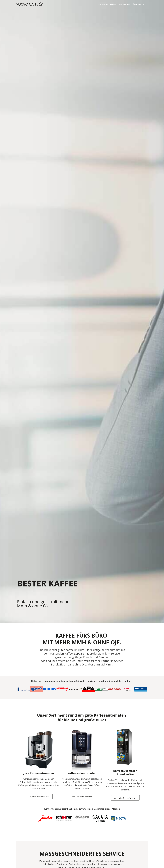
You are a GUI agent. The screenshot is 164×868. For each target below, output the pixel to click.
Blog (145, 4)
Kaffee (113, 4)
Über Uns (137, 4)
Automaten (103, 4)
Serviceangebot (124, 4)
